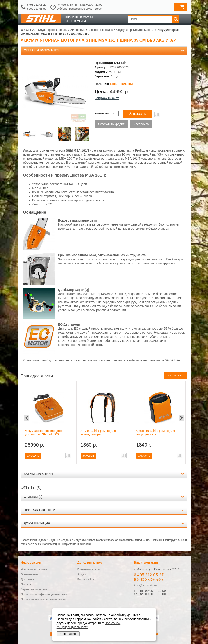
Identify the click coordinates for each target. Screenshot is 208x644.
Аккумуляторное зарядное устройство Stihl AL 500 (44, 433)
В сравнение (157, 114)
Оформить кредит (111, 124)
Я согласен (68, 634)
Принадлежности (40, 510)
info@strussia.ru (145, 585)
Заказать (138, 114)
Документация (37, 523)
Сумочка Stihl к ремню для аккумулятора (156, 433)
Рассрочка (141, 124)
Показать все (176, 376)
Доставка (27, 579)
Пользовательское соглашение (43, 599)
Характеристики (38, 474)
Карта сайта (86, 579)
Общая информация (42, 50)
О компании (29, 574)
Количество (102, 113)
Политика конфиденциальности (44, 594)
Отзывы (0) (33, 497)
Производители (89, 569)
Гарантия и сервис (34, 589)
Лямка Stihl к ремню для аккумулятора (98, 433)
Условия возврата (34, 569)
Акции (82, 574)
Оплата (26, 584)
